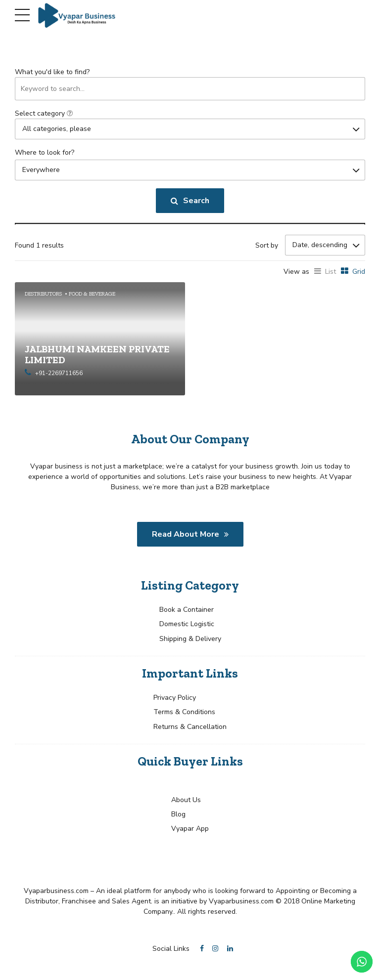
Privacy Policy (175, 697)
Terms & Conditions (184, 712)
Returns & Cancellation (190, 726)
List (331, 272)
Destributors (43, 293)
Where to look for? (45, 152)
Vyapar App (190, 829)
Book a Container (187, 609)
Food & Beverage (92, 293)
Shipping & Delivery (190, 638)
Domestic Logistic (187, 624)
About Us (186, 799)
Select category (44, 113)
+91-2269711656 (59, 373)
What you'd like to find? (52, 72)
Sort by (267, 245)
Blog (178, 814)
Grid (359, 272)
